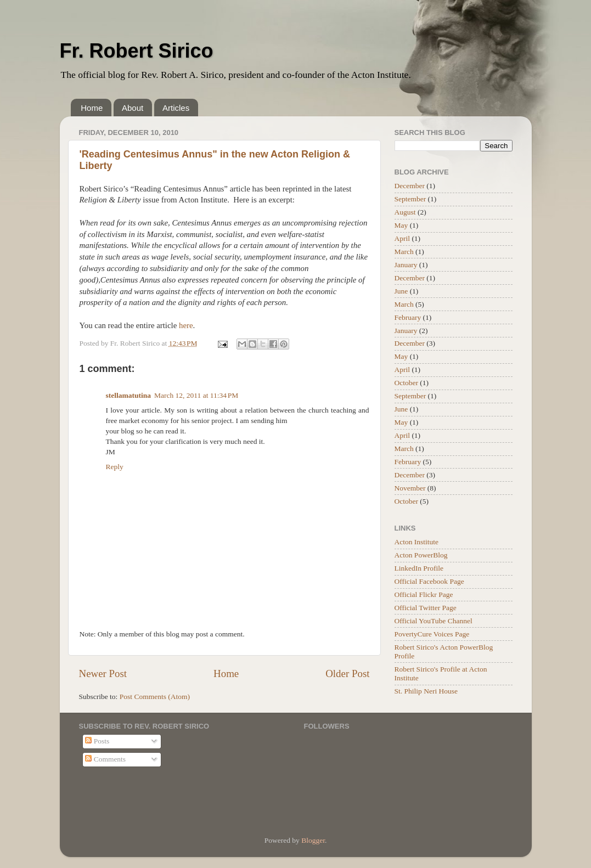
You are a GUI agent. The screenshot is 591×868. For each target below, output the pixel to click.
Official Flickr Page (424, 594)
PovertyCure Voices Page (432, 634)
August (405, 212)
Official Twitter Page (426, 608)
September (410, 199)
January (406, 265)
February (408, 317)
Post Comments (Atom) (155, 697)
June (401, 291)
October (406, 383)
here (186, 325)
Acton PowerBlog (421, 555)
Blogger (313, 840)
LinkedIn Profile (419, 568)
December (410, 186)
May (401, 225)
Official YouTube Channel (434, 621)
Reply (115, 467)
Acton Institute (417, 542)
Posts (97, 741)
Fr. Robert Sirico (137, 51)
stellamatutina (129, 395)
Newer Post (103, 673)
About (133, 108)
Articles (176, 108)
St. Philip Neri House (426, 691)
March (404, 252)
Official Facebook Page (429, 581)
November (410, 488)
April (403, 238)
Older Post (347, 673)
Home (92, 108)
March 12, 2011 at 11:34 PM (196, 395)
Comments (105, 759)
